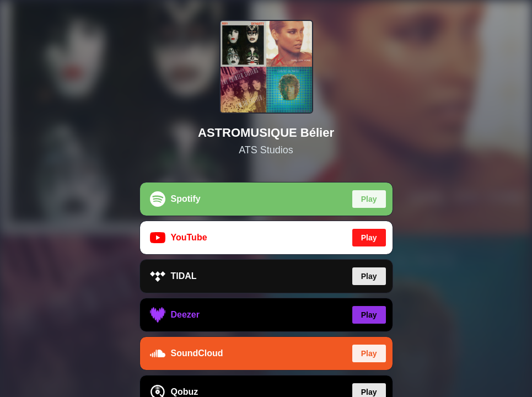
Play (369, 199)
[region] (266, 198)
